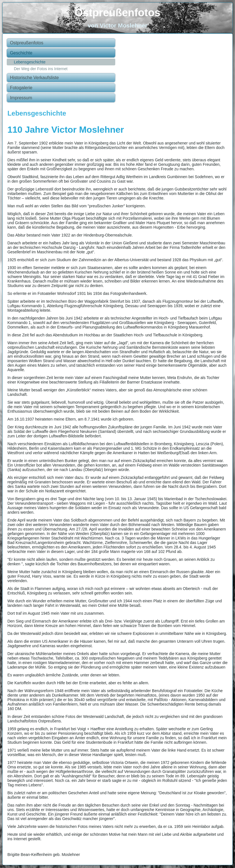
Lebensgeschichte (30, 62)
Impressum (21, 98)
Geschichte (21, 53)
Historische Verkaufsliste (34, 78)
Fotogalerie (21, 88)
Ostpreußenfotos (117, 13)
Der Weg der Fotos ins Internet (41, 69)
